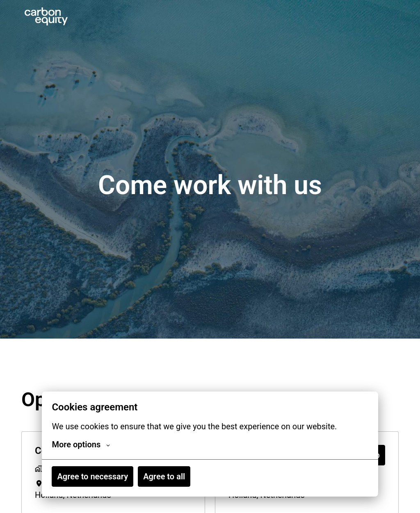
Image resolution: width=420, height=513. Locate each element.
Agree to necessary (92, 476)
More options (81, 444)
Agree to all (164, 476)
